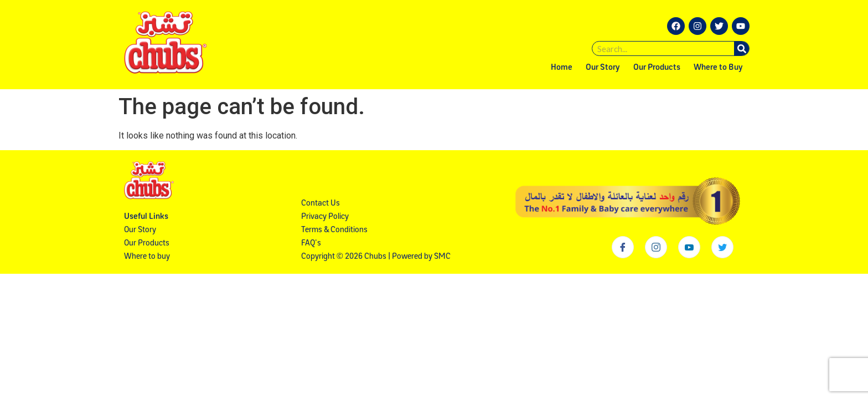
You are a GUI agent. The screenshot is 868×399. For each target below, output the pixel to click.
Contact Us (321, 204)
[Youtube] (689, 247)
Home (562, 68)
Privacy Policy (325, 217)
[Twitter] (722, 247)
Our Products (657, 68)
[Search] (742, 48)
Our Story (603, 68)
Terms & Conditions (334, 230)
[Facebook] (623, 247)
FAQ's (311, 244)
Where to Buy (718, 68)
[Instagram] (656, 247)
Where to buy (147, 257)
